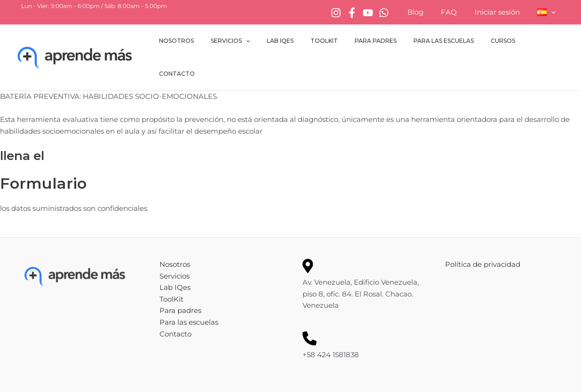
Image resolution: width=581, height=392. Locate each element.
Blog (428, 12)
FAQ (458, 12)
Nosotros (207, 43)
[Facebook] (366, 13)
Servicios (255, 43)
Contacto (541, 43)
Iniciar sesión (502, 12)
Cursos (500, 43)
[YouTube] (382, 13)
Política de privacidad (483, 236)
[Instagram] (350, 13)
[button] (553, 12)
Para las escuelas (446, 43)
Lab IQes (299, 43)
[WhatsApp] (398, 13)
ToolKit (338, 43)
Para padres (384, 43)
